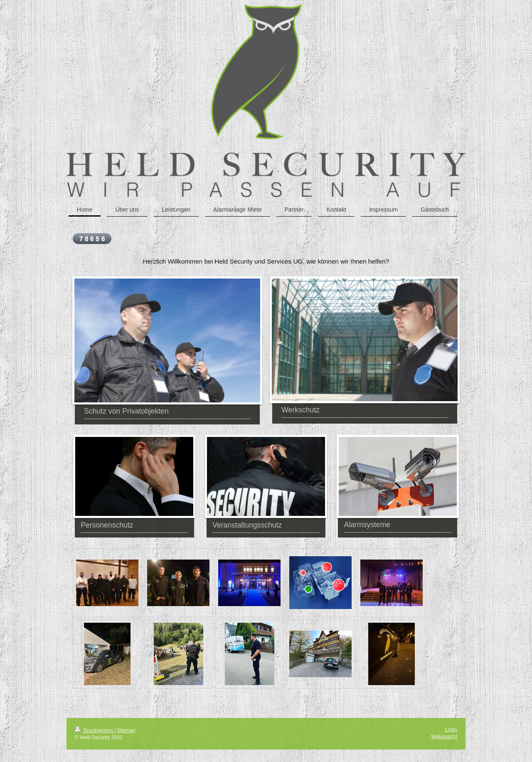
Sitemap (126, 730)
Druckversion (95, 730)
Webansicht (444, 737)
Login (451, 730)
